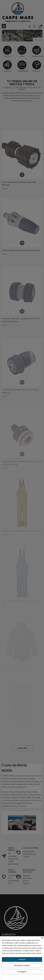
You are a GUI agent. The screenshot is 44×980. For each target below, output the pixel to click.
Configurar (22, 972)
